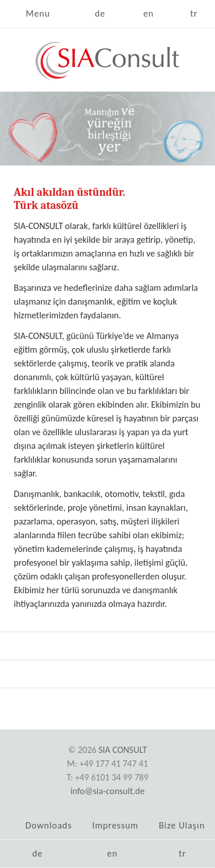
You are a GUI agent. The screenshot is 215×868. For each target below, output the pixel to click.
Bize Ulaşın (182, 825)
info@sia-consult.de (107, 791)
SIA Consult (123, 750)
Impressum (116, 825)
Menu (38, 13)
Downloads (48, 825)
